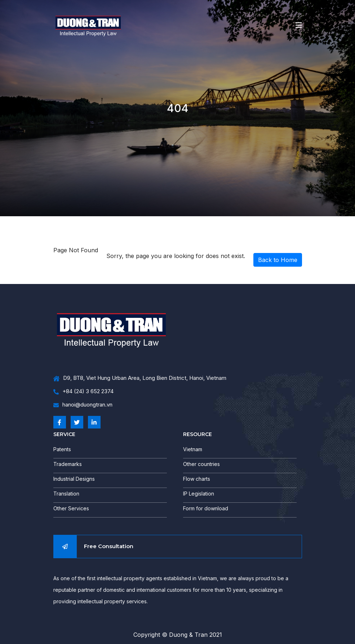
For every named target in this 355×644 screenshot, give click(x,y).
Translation (66, 494)
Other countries (201, 464)
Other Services (71, 508)
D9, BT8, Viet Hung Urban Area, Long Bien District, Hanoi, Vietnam (140, 378)
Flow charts (197, 479)
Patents (62, 449)
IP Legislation (199, 494)
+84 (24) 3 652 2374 (83, 392)
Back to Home (278, 260)
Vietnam (193, 449)
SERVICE (64, 434)
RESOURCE (198, 434)
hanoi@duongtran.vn (83, 405)
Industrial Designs (74, 479)
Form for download (206, 508)
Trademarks (68, 464)
